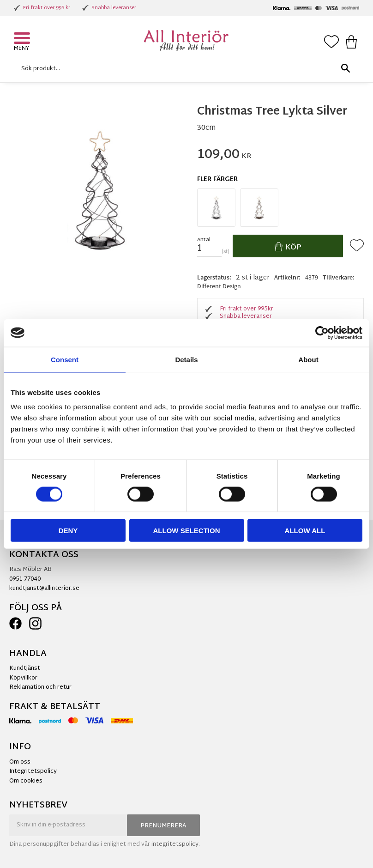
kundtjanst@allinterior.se (44, 589)
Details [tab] (186, 359)
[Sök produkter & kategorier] (184, 69)
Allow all (305, 531)
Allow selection (187, 531)
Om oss (20, 762)
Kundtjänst (25, 668)
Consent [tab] (65, 359)
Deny (68, 531)
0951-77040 (25, 579)
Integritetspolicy (33, 771)
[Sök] (345, 69)
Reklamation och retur (40, 687)
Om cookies (26, 781)
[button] (23, 39)
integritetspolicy (175, 844)
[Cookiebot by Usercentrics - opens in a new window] (322, 333)
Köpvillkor (23, 678)
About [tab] (308, 359)
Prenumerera (163, 826)
